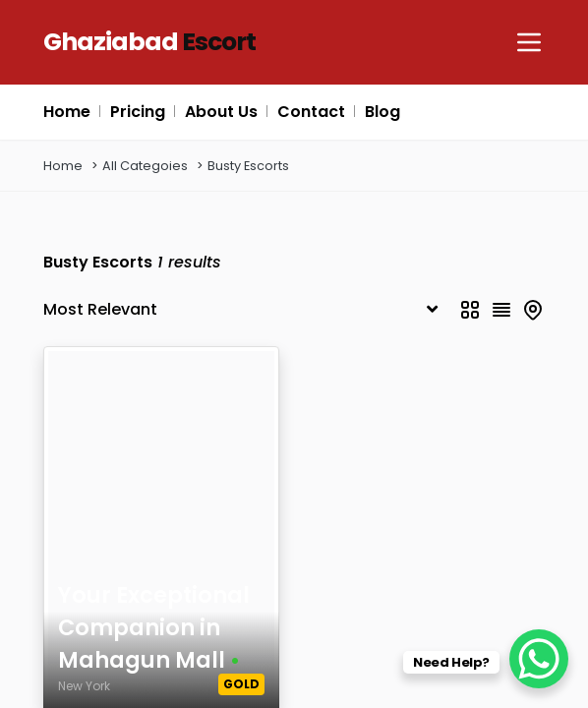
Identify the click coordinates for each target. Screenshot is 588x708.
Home (63, 166)
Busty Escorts (248, 166)
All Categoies (145, 166)
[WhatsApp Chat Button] (539, 659)
